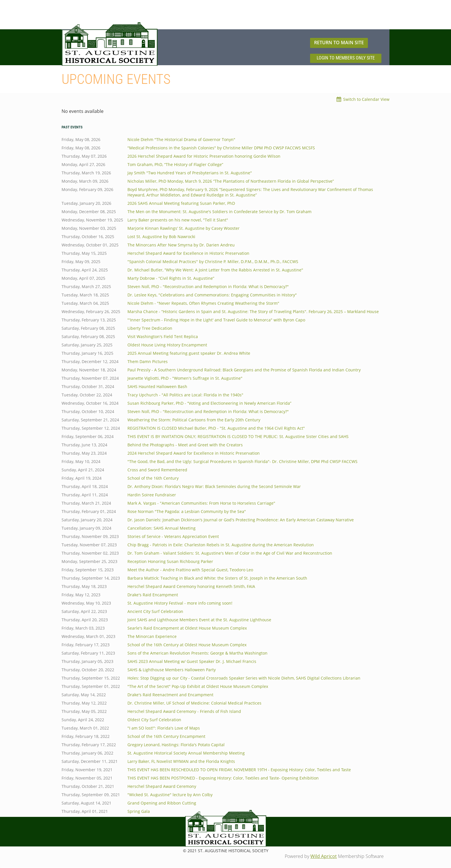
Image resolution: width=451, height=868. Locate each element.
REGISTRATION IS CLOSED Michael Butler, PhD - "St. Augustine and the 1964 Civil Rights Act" (216, 428)
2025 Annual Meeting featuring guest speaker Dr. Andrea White (189, 353)
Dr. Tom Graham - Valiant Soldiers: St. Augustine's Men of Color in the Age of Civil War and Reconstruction (230, 553)
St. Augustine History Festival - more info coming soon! (180, 603)
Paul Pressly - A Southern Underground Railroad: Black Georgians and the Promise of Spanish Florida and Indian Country (244, 370)
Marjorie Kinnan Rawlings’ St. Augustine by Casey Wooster (184, 228)
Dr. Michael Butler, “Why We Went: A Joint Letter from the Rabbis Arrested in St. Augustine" (215, 270)
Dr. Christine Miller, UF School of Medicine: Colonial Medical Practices (194, 703)
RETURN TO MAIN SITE (339, 43)
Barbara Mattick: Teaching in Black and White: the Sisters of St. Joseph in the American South (217, 578)
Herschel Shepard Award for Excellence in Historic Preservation (188, 253)
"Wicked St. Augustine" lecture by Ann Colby (170, 795)
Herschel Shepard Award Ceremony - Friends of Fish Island (184, 711)
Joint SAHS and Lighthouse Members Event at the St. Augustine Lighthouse (199, 620)
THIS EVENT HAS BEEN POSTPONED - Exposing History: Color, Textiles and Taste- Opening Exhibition (223, 778)
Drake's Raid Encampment (153, 595)
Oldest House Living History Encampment (167, 345)
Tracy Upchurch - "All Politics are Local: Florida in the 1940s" (185, 395)
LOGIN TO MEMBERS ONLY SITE (346, 58)
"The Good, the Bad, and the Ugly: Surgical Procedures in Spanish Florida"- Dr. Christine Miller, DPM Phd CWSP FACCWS (242, 461)
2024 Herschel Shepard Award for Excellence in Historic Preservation (194, 453)
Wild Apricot (324, 856)
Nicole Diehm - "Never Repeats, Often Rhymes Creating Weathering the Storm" (203, 303)
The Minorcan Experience (152, 636)
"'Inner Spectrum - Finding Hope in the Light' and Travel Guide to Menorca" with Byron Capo (216, 320)
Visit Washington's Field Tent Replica (163, 336)
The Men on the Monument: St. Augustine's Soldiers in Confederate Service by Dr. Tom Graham (219, 212)
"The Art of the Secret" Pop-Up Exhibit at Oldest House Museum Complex (198, 686)
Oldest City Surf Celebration (154, 720)
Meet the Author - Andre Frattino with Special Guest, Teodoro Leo (190, 570)
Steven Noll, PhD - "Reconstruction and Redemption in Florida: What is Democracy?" (208, 287)
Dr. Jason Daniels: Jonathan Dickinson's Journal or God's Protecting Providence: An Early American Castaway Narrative (241, 520)
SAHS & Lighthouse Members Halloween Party (172, 670)
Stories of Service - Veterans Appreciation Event (173, 536)
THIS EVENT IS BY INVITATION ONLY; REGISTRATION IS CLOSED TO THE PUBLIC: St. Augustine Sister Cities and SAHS (238, 436)
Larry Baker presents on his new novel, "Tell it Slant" (178, 220)
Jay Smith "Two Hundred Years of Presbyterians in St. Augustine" (190, 173)
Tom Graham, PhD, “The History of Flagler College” (175, 164)
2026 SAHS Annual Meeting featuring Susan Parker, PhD (181, 203)
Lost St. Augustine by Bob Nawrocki (161, 237)
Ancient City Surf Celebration (155, 611)
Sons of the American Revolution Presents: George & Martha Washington (197, 653)
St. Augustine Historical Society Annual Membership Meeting (186, 753)
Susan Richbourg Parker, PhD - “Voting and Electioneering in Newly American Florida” (209, 403)
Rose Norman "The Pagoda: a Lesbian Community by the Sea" (187, 511)
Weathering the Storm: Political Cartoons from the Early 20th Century (194, 420)
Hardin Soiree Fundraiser (152, 495)
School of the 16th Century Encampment (166, 736)
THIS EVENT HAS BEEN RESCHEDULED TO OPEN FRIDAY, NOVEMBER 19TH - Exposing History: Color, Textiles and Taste (239, 770)
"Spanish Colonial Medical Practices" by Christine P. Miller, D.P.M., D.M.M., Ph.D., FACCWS (213, 262)
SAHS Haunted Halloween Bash (157, 386)
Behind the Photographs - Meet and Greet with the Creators (185, 445)
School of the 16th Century (153, 478)
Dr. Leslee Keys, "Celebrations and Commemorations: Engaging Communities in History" (212, 295)
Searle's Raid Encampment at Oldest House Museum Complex (187, 628)
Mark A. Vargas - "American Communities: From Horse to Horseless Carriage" (201, 503)
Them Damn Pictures (148, 361)
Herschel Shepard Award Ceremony (162, 786)
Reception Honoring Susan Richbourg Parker (170, 561)
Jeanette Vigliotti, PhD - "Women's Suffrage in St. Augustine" (185, 378)
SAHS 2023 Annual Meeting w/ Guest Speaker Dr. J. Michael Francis (192, 661)
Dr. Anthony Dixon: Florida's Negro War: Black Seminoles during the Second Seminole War (214, 486)
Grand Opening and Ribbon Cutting (162, 803)
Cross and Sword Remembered (157, 470)
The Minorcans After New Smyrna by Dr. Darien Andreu (181, 245)
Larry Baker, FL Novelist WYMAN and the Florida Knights (181, 761)
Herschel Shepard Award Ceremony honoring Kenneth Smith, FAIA (191, 586)
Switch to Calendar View (366, 99)
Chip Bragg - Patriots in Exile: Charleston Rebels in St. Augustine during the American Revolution (221, 545)
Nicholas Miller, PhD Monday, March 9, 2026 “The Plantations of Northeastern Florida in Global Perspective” (231, 181)
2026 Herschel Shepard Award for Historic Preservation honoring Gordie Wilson (204, 156)
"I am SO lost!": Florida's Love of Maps (164, 728)
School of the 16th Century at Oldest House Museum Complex (187, 645)
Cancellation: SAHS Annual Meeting (162, 528)
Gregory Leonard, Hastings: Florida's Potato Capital (176, 745)
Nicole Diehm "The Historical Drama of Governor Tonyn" (181, 139)
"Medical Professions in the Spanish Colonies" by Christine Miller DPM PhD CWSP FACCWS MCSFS (221, 148)
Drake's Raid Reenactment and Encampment (170, 695)
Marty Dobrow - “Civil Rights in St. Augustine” (171, 278)
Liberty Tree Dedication (150, 328)
